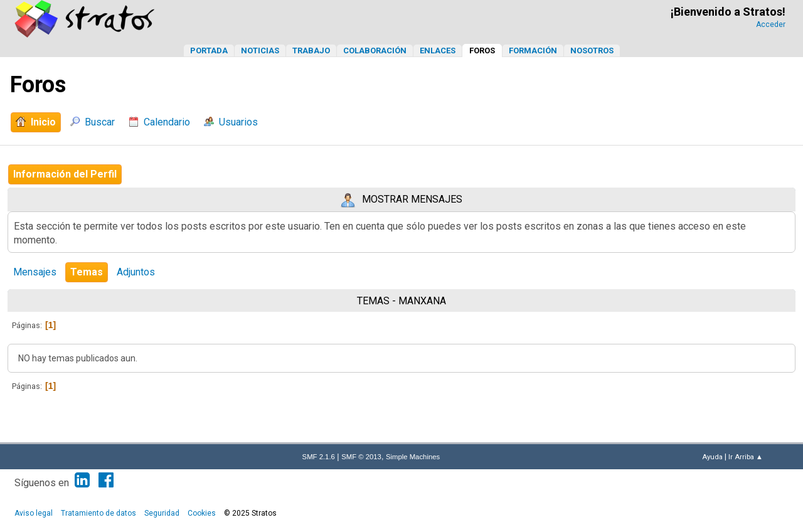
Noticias (260, 51)
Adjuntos (136, 272)
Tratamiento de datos (98, 513)
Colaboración (375, 51)
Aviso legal (34, 513)
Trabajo (311, 51)
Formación (533, 51)
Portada (209, 51)
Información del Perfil (65, 174)
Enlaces (438, 51)
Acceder (771, 24)
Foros (482, 51)
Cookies (202, 513)
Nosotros (592, 51)
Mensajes (35, 272)
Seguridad (162, 513)
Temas (87, 272)
